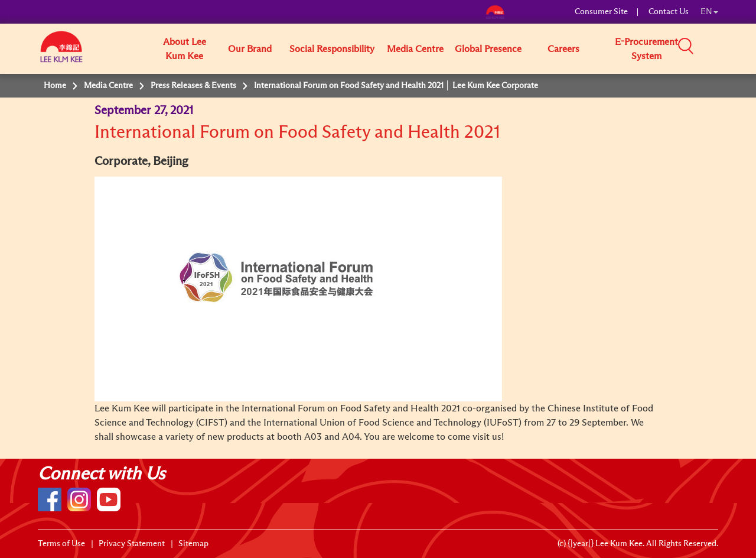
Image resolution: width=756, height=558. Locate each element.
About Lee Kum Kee (185, 49)
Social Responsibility (332, 49)
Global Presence (488, 49)
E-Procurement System (646, 49)
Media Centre (415, 49)
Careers (563, 49)
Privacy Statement (132, 544)
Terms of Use (61, 544)
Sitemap (193, 544)
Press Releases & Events (193, 86)
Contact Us (669, 12)
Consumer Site (601, 12)
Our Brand (250, 49)
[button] (722, 48)
